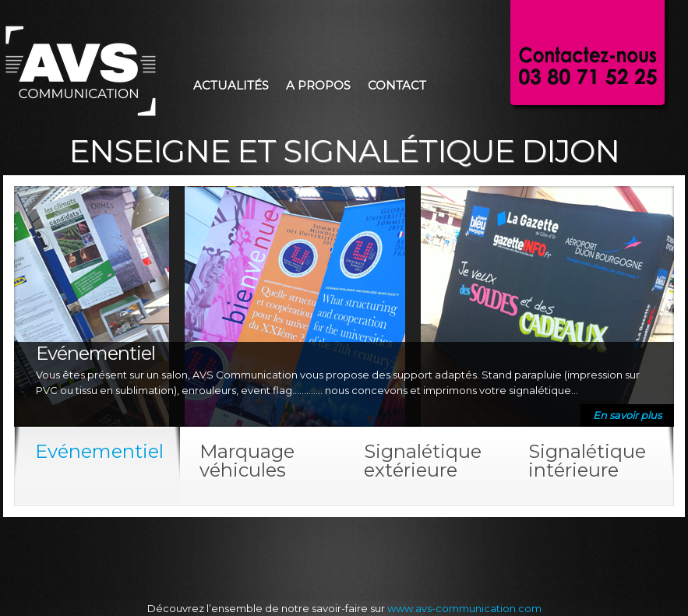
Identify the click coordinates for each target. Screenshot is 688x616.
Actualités (231, 85)
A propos (318, 85)
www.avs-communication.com (464, 608)
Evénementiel (95, 353)
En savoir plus (627, 415)
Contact (397, 85)
